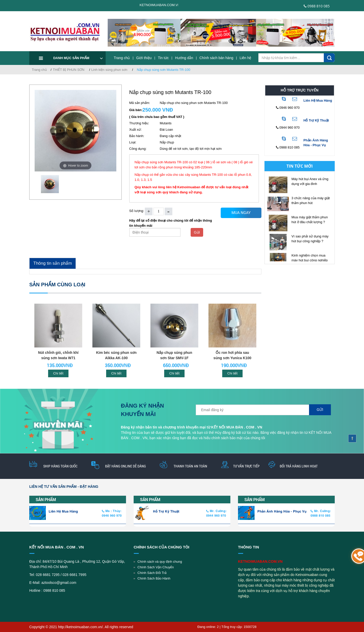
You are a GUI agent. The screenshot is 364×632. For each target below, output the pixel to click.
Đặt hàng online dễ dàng (125, 466)
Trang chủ (122, 58)
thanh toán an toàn (190, 466)
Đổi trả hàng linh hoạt (299, 466)
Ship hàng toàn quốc (60, 466)
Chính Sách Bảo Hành (154, 578)
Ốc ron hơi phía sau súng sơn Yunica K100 (233, 355)
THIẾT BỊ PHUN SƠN (68, 70)
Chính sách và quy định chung (160, 562)
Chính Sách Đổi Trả (152, 573)
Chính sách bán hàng (216, 58)
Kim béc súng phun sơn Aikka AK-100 (116, 355)
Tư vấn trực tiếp (246, 466)
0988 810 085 (317, 6)
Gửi (197, 232)
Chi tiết (58, 373)
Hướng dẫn (184, 58)
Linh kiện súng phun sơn (109, 70)
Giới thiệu (144, 58)
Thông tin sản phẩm (53, 263)
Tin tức (163, 58)
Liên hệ (245, 58)
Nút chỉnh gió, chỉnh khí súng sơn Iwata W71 (58, 355)
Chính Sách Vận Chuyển (156, 567)
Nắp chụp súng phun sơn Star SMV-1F (174, 355)
